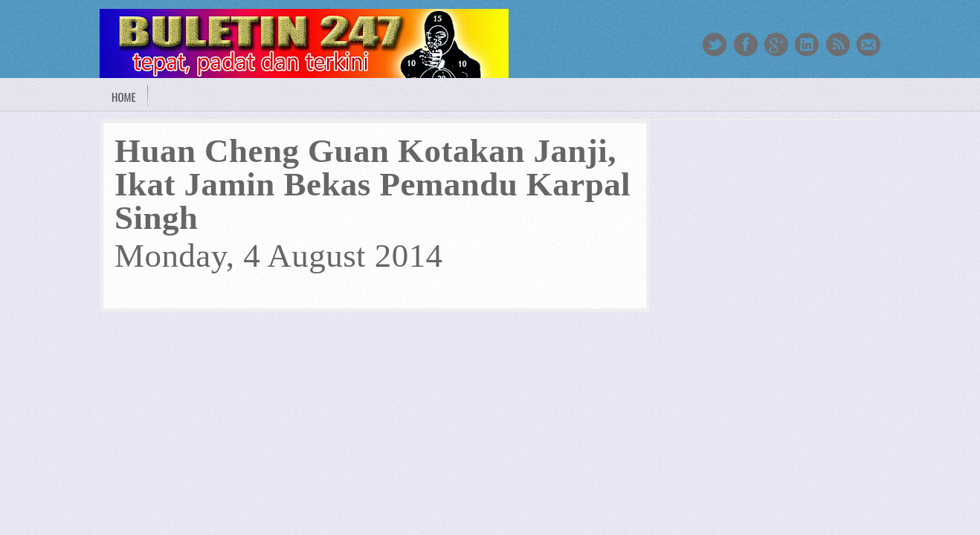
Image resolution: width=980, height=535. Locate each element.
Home (124, 97)
